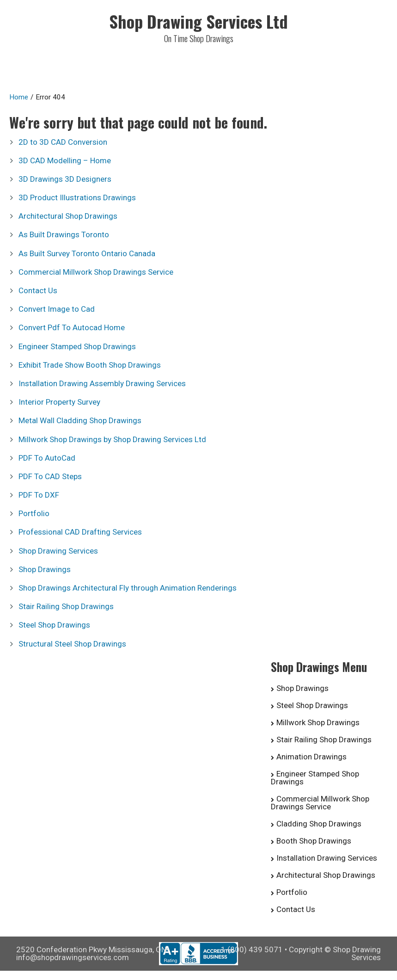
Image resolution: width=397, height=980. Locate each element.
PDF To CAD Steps (50, 476)
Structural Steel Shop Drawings (72, 644)
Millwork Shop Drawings (318, 722)
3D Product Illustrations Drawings (77, 197)
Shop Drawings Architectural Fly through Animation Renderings (128, 588)
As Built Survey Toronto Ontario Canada (87, 253)
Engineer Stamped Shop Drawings (77, 346)
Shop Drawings (45, 569)
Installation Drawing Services (327, 858)
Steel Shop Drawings (54, 625)
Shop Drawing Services (58, 551)
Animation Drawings (311, 757)
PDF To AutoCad (47, 458)
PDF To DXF (39, 495)
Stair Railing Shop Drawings (66, 606)
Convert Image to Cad (57, 309)
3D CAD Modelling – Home (65, 160)
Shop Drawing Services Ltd (198, 21)
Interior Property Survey (59, 402)
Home (19, 97)
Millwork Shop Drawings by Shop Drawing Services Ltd (112, 439)
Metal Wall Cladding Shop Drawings (80, 420)
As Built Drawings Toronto (64, 234)
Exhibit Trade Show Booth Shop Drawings (90, 365)
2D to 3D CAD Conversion (63, 142)
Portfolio (34, 513)
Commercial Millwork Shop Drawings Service (96, 272)
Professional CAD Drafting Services (80, 532)
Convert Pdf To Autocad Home (72, 327)
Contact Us (38, 290)
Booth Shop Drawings (314, 841)
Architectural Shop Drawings (68, 216)
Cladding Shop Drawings (319, 824)
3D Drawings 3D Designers (65, 179)
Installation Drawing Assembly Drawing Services (102, 383)
